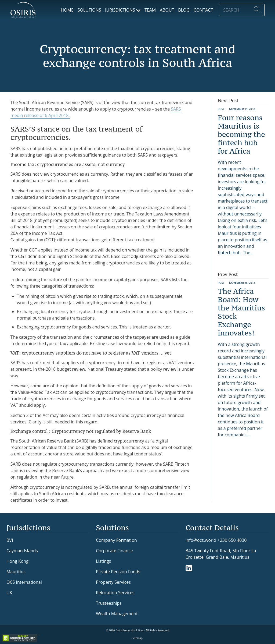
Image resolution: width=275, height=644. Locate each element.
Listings (103, 561)
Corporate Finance (114, 551)
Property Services (113, 582)
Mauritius (16, 572)
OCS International (24, 582)
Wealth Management (117, 614)
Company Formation (116, 540)
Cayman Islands (22, 551)
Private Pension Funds (118, 572)
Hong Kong (17, 561)
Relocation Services (115, 593)
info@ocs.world (201, 540)
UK (9, 593)
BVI (10, 540)
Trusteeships (109, 603)
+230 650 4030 (232, 540)
